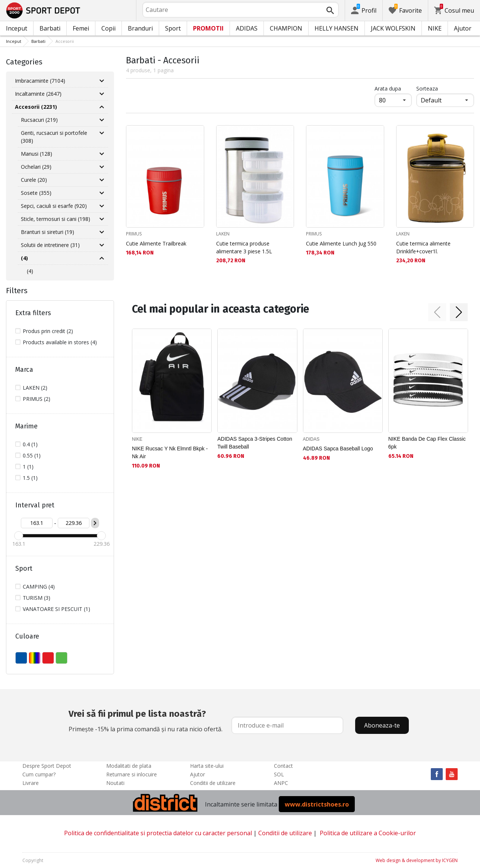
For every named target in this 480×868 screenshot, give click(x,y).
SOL (279, 774)
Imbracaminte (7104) (40, 81)
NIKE (435, 28)
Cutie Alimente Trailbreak (156, 243)
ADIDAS (247, 28)
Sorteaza (427, 88)
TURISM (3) (37, 598)
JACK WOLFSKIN (393, 28)
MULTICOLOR (35, 658)
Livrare (31, 783)
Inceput (17, 28)
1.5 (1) (30, 478)
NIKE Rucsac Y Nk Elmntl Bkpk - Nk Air (170, 452)
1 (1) (28, 467)
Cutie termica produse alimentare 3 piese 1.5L (244, 247)
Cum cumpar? (39, 774)
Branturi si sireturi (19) (48, 232)
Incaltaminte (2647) (38, 94)
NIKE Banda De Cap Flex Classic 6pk (427, 443)
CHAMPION (286, 28)
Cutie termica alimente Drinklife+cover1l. (423, 247)
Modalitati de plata (129, 766)
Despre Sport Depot (47, 766)
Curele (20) (34, 180)
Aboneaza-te (382, 725)
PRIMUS (134, 234)
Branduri (140, 28)
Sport (173, 28)
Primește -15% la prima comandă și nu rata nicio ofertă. (146, 720)
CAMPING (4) (39, 587)
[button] (437, 312)
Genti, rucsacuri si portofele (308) (54, 137)
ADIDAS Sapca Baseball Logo (338, 449)
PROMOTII (208, 28)
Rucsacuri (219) (39, 120)
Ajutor (463, 28)
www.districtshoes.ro (317, 804)
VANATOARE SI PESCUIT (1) (56, 609)
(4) (30, 271)
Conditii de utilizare (213, 783)
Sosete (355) (36, 193)
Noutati (115, 783)
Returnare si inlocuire (132, 774)
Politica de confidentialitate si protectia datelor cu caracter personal (158, 833)
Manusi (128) (37, 154)
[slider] (19, 536)
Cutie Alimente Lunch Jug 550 (341, 243)
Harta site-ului (207, 766)
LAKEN (223, 234)
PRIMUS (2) (37, 399)
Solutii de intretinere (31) (50, 245)
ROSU (48, 658)
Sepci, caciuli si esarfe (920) (54, 206)
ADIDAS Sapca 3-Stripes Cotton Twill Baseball (255, 443)
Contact (283, 766)
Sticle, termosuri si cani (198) (56, 219)
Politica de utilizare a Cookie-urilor (368, 833)
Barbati (50, 28)
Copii (108, 28)
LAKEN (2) (35, 388)
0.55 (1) (32, 455)
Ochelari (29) (36, 167)
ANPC (281, 783)
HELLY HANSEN (337, 28)
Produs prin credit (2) (48, 331)
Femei (81, 28)
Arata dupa (388, 88)
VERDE (61, 658)
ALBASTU (21, 658)
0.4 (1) (30, 444)
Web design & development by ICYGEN (417, 860)
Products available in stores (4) (60, 342)
